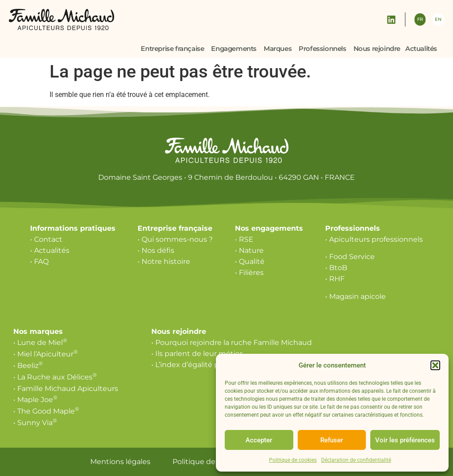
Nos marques (38, 331)
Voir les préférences (405, 440)
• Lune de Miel (40, 342)
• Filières (249, 273)
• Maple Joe (35, 400)
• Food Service (350, 257)
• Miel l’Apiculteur (46, 354)
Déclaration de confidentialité (356, 460)
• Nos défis (156, 250)
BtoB (338, 268)
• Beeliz (28, 366)
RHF (337, 279)
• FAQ (39, 261)
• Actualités (50, 250)
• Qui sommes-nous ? (175, 239)
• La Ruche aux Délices (55, 377)
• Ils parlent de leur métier (197, 354)
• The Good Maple (46, 411)
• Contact (46, 239)
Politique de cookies (293, 460)
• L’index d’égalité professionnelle (210, 365)
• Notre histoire (164, 261)
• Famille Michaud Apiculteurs (66, 389)
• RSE (244, 239)
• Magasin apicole (355, 296)
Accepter (259, 440)
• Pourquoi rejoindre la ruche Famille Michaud (232, 342)
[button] (435, 365)
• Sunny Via (35, 423)
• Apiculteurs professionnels (374, 239)
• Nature (249, 250)
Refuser (332, 440)
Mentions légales (120, 462)
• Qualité (250, 261)
